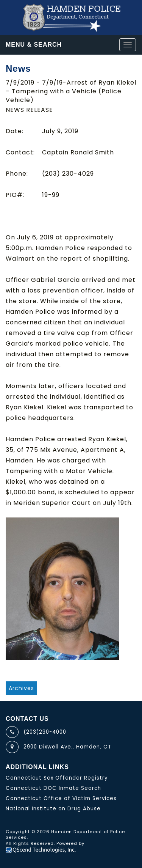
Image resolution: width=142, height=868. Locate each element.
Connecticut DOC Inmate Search (53, 788)
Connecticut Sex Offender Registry (57, 778)
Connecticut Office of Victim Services (61, 798)
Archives (21, 688)
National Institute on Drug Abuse (53, 809)
